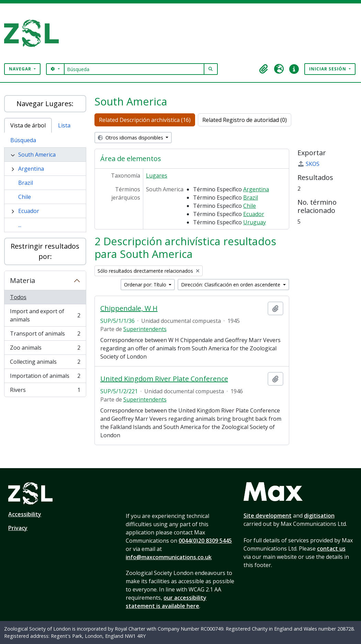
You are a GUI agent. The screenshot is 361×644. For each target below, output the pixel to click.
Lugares (157, 176)
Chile (25, 197)
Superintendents (145, 329)
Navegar (21, 69)
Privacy (18, 528)
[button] (264, 69)
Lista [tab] (64, 125)
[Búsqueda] (134, 69)
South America (37, 155)
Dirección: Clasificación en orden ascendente (231, 285)
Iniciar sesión (328, 69)
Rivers (45, 391)
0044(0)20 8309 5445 (205, 541)
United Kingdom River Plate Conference (164, 379)
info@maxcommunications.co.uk (169, 557)
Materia (22, 280)
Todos (18, 297)
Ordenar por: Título (146, 285)
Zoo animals (45, 349)
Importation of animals (45, 377)
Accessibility (25, 514)
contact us (331, 549)
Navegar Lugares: (45, 104)
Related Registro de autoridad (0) (245, 120)
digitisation (319, 516)
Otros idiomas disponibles (131, 138)
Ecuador (29, 211)
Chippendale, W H (129, 308)
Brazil (26, 183)
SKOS (308, 164)
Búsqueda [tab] (23, 140)
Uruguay (255, 222)
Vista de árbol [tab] (28, 125)
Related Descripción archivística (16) (145, 120)
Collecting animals (45, 363)
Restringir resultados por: (45, 251)
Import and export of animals (45, 315)
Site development (268, 516)
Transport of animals (45, 335)
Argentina (31, 169)
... (20, 225)
